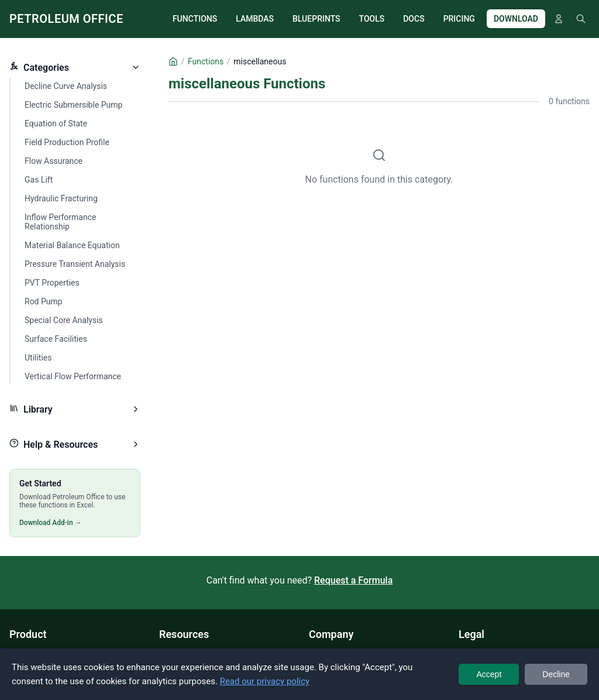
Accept (489, 674)
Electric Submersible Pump (73, 105)
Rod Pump (44, 301)
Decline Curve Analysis (66, 86)
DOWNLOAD (516, 19)
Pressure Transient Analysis (75, 264)
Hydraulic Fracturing (61, 198)
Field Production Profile (67, 142)
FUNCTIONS (195, 19)
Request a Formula (353, 580)
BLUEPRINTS (316, 19)
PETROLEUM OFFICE (66, 19)
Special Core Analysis (64, 320)
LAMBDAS (255, 19)
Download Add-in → (51, 523)
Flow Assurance (54, 161)
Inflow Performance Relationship (60, 222)
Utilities (38, 358)
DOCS (414, 19)
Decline (556, 674)
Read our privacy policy (265, 681)
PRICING (459, 19)
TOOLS (372, 19)
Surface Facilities (56, 339)
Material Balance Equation (72, 245)
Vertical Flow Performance (73, 376)
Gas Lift (39, 180)
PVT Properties (52, 283)
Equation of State (56, 123)
